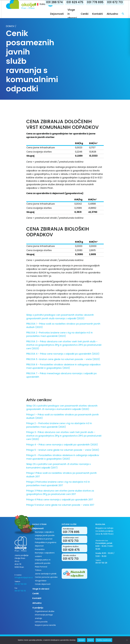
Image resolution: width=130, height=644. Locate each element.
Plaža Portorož (41, 567)
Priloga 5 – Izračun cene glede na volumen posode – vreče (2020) (63, 450)
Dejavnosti (57, 14)
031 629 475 (75, 2)
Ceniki (85, 14)
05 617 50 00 (21, 584)
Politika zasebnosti (104, 640)
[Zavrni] (127, 640)
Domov (10, 26)
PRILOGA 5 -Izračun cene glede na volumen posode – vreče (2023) (63, 359)
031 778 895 (95, 2)
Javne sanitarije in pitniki (46, 574)
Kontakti (98, 14)
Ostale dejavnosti (43, 584)
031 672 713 (115, 2)
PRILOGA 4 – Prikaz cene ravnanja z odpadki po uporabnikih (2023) (63, 354)
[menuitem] (41, 4)
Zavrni (91, 640)
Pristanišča (40, 549)
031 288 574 (54, 2)
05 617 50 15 (20, 591)
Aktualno (112, 14)
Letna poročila (41, 622)
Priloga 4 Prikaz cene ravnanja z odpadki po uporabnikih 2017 (60, 500)
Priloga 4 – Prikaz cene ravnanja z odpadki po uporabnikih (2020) (62, 445)
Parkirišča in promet (44, 539)
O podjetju (38, 608)
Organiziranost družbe (45, 611)
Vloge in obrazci (41, 589)
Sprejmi (81, 640)
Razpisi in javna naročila (45, 625)
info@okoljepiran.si (22, 577)
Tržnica (38, 570)
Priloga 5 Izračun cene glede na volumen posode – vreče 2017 (60, 505)
